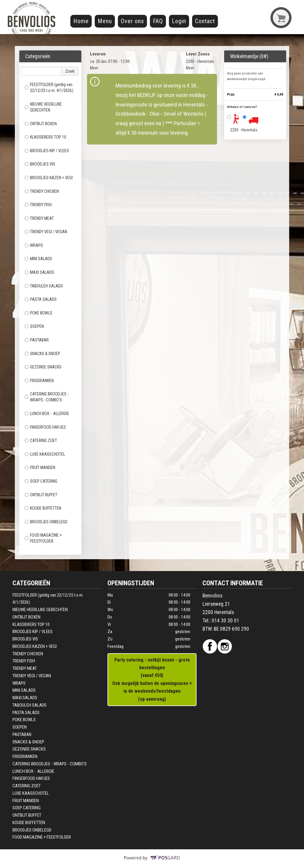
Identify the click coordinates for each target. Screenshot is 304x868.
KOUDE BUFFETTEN (43, 508)
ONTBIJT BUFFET (41, 495)
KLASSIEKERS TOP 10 (45, 137)
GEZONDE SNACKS (43, 367)
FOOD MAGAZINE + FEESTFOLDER (43, 538)
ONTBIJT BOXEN (41, 124)
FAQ (158, 21)
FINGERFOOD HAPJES (45, 427)
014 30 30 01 (225, 621)
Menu (105, 21)
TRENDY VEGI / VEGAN (46, 232)
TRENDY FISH (38, 205)
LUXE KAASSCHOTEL (45, 454)
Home (81, 21)
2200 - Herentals (244, 130)
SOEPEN (34, 326)
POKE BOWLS (38, 313)
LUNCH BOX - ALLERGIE (47, 414)
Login (179, 21)
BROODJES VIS (40, 164)
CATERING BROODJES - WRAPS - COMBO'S (47, 397)
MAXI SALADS (39, 272)
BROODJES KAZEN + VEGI (49, 178)
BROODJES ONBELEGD (46, 522)
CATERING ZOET (41, 441)
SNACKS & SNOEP (43, 354)
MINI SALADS (39, 259)
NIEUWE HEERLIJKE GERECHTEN (43, 107)
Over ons (132, 21)
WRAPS (34, 245)
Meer (94, 68)
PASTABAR (37, 340)
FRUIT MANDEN (40, 468)
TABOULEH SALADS (44, 286)
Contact (205, 21)
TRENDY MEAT (39, 218)
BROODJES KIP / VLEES (47, 151)
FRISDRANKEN (39, 381)
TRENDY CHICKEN (42, 191)
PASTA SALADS (41, 299)
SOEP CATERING (41, 481)
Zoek (70, 71)
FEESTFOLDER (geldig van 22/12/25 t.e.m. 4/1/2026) (49, 88)
